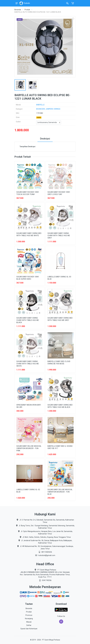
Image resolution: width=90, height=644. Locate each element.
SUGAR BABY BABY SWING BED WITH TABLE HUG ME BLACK (60, 406)
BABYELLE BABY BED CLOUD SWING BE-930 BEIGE (59, 363)
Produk (27, 10)
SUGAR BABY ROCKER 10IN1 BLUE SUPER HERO (28, 278)
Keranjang (29, 619)
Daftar (29, 625)
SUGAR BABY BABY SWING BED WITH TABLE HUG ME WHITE (29, 234)
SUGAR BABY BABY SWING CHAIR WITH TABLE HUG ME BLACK (28, 320)
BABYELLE (40, 105)
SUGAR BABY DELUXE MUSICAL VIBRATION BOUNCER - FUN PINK (29, 448)
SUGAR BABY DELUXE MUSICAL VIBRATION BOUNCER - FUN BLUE (60, 492)
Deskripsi (45, 139)
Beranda (18, 10)
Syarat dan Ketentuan (29, 629)
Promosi (29, 615)
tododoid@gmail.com (47, 555)
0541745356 (47, 580)
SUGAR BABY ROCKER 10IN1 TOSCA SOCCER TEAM (28, 193)
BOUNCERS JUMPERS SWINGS (48, 109)
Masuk (29, 622)
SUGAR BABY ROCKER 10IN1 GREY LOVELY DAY (59, 193)
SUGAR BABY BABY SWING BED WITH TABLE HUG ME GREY (60, 319)
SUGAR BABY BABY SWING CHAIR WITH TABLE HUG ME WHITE (28, 364)
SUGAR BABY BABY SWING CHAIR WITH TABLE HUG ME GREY (59, 236)
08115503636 (47, 552)
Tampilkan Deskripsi (28, 147)
